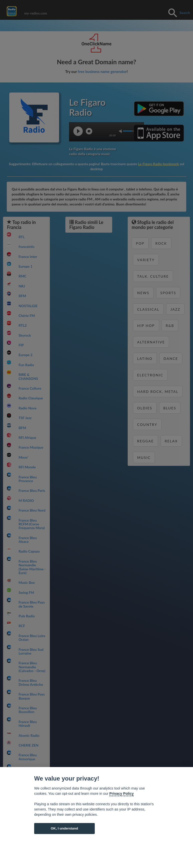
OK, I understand (64, 828)
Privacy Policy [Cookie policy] (122, 794)
